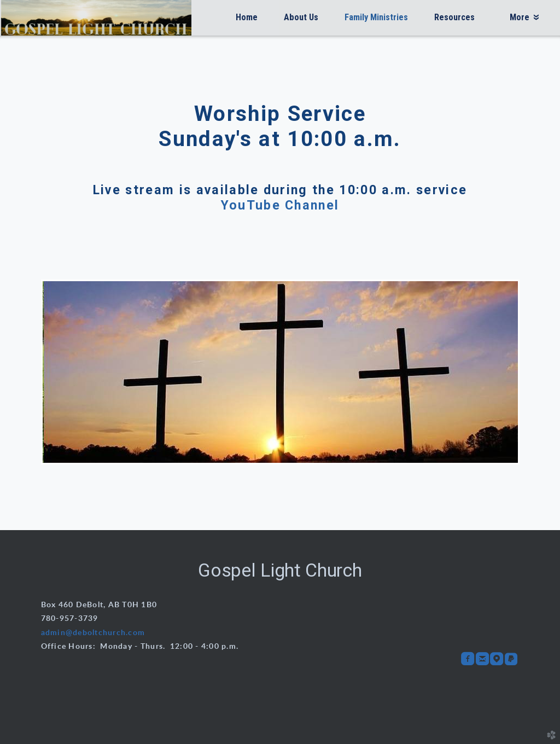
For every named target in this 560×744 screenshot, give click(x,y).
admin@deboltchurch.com (93, 633)
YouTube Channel (280, 205)
